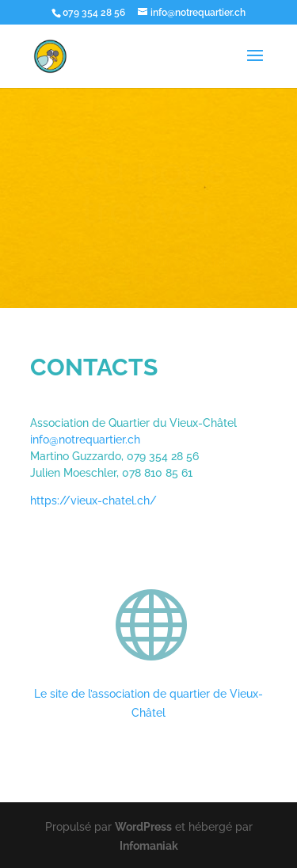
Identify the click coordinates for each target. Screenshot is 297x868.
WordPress (143, 827)
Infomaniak (149, 846)
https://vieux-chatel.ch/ (93, 501)
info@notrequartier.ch (85, 440)
